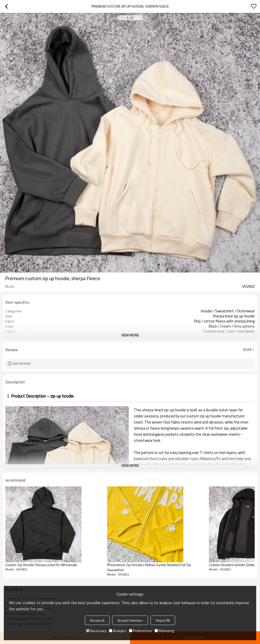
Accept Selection (130, 620)
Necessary (96, 631)
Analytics (118, 631)
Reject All (163, 620)
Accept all (97, 620)
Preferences (141, 631)
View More (130, 335)
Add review (22, 363)
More (247, 350)
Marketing (164, 631)
